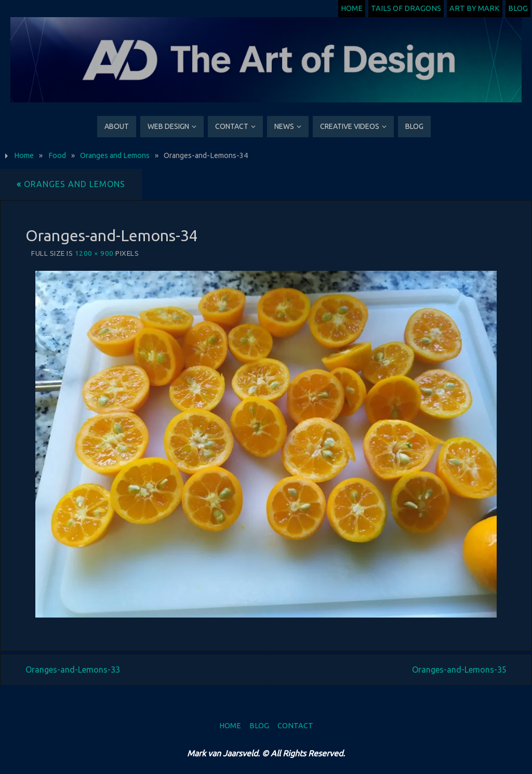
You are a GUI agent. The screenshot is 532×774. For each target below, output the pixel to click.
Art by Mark (475, 8)
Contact (295, 726)
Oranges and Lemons (115, 155)
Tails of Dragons (406, 8)
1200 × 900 (94, 253)
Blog (518, 8)
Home (352, 8)
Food (57, 155)
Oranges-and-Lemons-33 (73, 670)
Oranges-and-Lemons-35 (459, 670)
